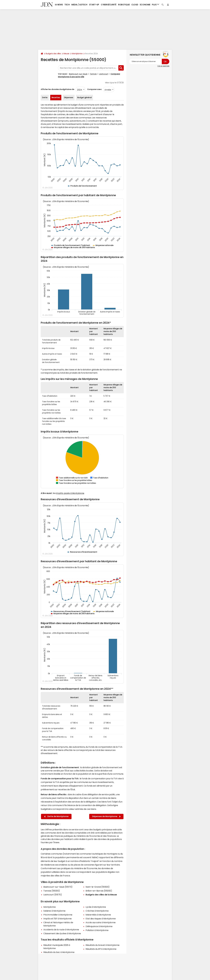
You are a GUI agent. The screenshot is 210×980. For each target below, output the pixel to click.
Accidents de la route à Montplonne (61, 930)
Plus (155, 4)
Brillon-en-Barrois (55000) (99, 891)
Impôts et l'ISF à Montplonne (58, 919)
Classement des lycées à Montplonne (62, 933)
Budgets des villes (53, 54)
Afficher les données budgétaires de (57, 89)
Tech (67, 5)
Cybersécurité (109, 5)
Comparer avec (94, 89)
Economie (145, 5)
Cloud (135, 5)
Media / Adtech (79, 5)
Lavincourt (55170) (53, 895)
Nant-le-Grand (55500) (98, 887)
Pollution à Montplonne (97, 930)
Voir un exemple (163, 66)
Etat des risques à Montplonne (101, 919)
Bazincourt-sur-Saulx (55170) (58, 887)
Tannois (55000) (52, 891)
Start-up (94, 5)
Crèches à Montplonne (97, 911)
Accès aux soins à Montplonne (101, 922)
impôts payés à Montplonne (70, 493)
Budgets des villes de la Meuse (101, 895)
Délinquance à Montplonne (99, 926)
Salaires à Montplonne (54, 911)
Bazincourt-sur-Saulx (78, 74)
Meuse (66, 54)
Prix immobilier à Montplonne (58, 915)
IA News (59, 5)
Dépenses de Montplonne (106, 816)
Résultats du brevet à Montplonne (103, 945)
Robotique (124, 5)
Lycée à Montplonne (96, 907)
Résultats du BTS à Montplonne (101, 949)
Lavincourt (104, 74)
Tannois (93, 74)
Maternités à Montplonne (98, 915)
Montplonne (77, 54)
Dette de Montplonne (56, 816)
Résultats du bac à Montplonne (59, 952)
